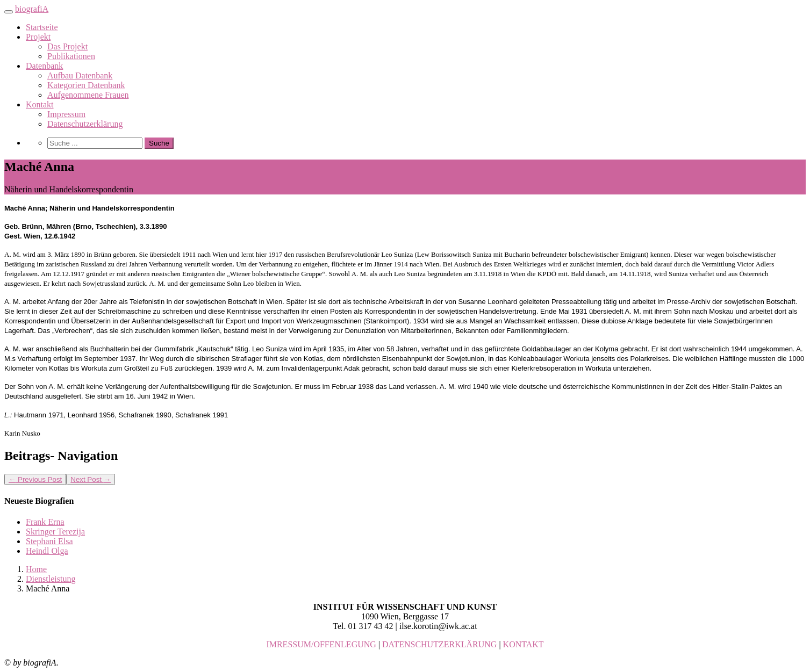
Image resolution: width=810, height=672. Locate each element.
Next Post (91, 479)
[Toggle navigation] (9, 12)
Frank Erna (45, 522)
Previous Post (35, 479)
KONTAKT (524, 644)
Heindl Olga (47, 551)
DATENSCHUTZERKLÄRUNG (439, 644)
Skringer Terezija (55, 532)
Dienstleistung (51, 579)
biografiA (32, 9)
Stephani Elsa (49, 541)
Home (36, 569)
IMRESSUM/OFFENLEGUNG (321, 644)
